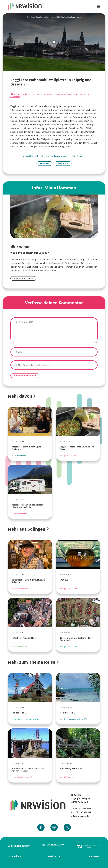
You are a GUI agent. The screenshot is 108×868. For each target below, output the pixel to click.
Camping (82, 156)
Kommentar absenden (25, 376)
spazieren (67, 156)
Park (52, 156)
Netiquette (54, 856)
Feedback (63, 163)
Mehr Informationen (23, 279)
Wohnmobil (27, 156)
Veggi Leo (15, 106)
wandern (59, 156)
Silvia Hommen (28, 94)
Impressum (95, 856)
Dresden (41, 156)
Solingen (38, 94)
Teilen (44, 163)
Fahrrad (76, 143)
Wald (48, 156)
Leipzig (34, 156)
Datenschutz (14, 856)
